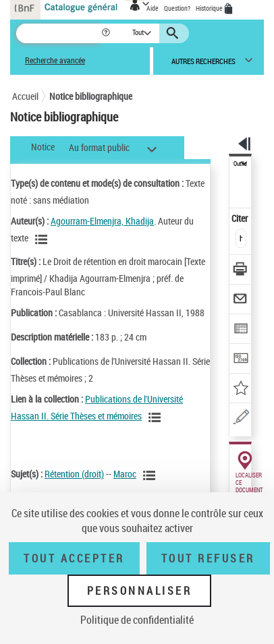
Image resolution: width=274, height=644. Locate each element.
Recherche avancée (55, 60)
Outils (240, 164)
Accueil (25, 96)
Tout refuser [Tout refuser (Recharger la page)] (208, 558)
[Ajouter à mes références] (241, 389)
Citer (241, 218)
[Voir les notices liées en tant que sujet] (151, 475)
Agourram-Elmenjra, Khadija (102, 221)
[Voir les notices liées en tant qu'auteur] (43, 239)
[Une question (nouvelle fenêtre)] (241, 419)
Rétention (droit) (74, 474)
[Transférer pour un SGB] (241, 360)
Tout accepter (74, 558)
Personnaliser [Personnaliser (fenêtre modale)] (140, 591)
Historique (210, 8)
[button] (107, 33)
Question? (177, 8)
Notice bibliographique (91, 96)
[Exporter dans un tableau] (241, 330)
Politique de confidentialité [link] (137, 620)
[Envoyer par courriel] (241, 300)
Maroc (125, 474)
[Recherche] (58, 33)
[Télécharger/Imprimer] (241, 271)
